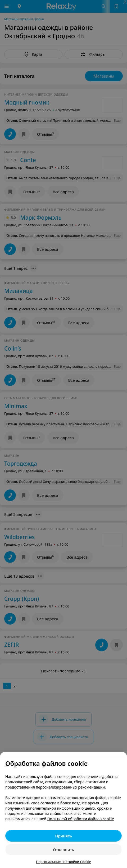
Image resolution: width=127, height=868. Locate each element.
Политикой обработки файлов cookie (81, 819)
